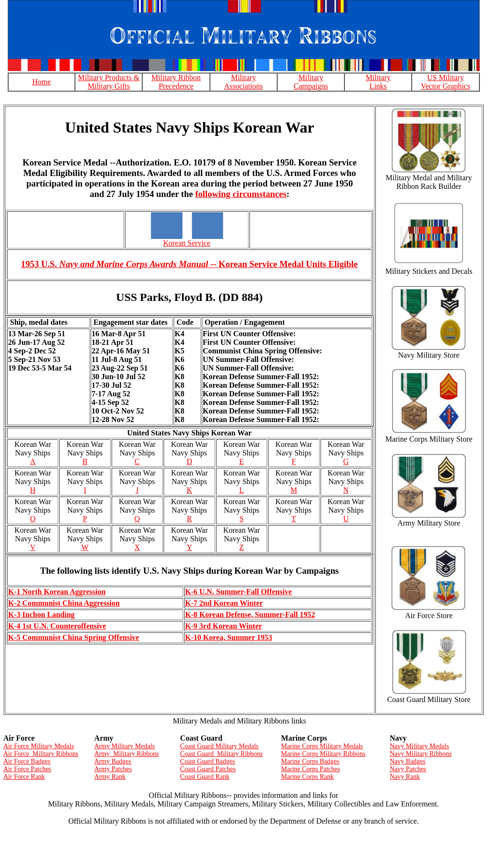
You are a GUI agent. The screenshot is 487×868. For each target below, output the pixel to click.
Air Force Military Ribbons (41, 754)
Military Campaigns (311, 82)
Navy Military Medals (419, 746)
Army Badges (113, 761)
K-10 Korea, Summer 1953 (229, 637)
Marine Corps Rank (307, 777)
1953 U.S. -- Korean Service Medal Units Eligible (189, 264)
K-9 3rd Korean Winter (223, 626)
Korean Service (187, 243)
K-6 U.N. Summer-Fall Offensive (238, 592)
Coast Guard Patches (208, 769)
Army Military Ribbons (127, 754)
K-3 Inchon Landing (41, 615)
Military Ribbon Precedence (176, 82)
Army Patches (113, 769)
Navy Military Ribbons (421, 754)
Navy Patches (408, 769)
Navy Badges (408, 761)
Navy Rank (405, 777)
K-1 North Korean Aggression (57, 592)
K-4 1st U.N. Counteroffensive (57, 626)
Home (41, 82)
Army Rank (110, 777)
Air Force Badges (27, 761)
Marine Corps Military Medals (322, 746)
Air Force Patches (27, 769)
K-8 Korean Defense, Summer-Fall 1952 (250, 615)
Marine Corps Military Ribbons (323, 754)
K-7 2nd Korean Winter (224, 603)
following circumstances (241, 194)
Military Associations (244, 82)
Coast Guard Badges (208, 761)
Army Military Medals (125, 746)
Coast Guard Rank (205, 777)
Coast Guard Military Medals (219, 746)
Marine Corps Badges (310, 761)
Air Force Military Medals (39, 746)
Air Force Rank (24, 777)
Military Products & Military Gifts (109, 82)
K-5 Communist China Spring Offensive (74, 637)
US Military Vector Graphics (446, 82)
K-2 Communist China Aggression (64, 603)
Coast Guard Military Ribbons (222, 754)
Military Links (378, 82)
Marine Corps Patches (311, 769)
